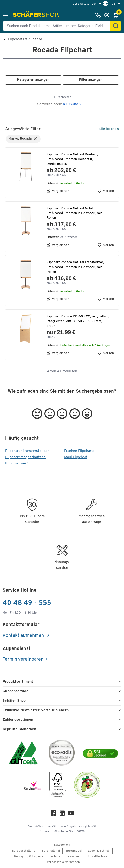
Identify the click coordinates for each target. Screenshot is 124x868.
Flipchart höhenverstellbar (27, 451)
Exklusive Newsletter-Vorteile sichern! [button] (36, 710)
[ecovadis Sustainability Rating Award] (62, 754)
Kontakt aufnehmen (24, 636)
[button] (6, 15)
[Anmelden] (108, 15)
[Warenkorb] (117, 15)
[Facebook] (53, 814)
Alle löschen (109, 129)
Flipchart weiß (17, 463)
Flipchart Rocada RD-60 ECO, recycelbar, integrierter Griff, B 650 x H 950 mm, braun (78, 321)
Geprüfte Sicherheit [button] (20, 729)
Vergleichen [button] (58, 191)
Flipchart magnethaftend (25, 457)
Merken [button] (106, 191)
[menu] (87, 4)
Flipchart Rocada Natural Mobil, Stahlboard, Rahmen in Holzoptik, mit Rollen (74, 213)
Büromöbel (74, 851)
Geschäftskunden (85, 4)
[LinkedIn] (62, 814)
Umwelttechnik (97, 857)
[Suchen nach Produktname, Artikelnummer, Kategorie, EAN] (58, 26)
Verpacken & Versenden (63, 862)
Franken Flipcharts (79, 451)
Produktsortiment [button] (18, 682)
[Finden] (116, 26)
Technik (55, 857)
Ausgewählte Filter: (23, 129)
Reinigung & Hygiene (29, 857)
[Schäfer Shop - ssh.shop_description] (37, 15)
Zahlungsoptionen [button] (18, 720)
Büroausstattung (24, 851)
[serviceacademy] (32, 786)
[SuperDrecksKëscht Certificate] (87, 786)
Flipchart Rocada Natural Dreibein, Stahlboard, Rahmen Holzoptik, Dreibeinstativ (72, 159)
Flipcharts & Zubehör (25, 39)
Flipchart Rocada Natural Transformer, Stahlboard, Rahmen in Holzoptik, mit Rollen (75, 267)
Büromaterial (51, 851)
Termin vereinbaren (23, 660)
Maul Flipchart (76, 457)
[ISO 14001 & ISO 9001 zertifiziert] (23, 754)
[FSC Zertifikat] (58, 786)
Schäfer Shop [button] (14, 701)
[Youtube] (71, 814)
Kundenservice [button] (15, 691)
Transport (73, 857)
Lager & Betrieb (99, 851)
